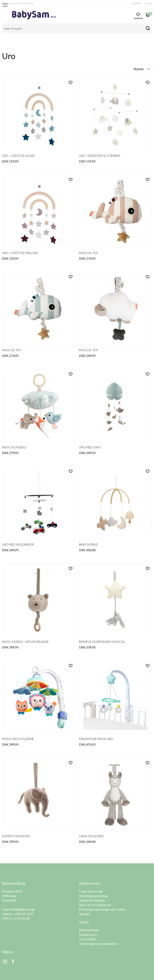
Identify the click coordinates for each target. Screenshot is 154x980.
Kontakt (137, 3)
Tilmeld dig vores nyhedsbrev (98, 928)
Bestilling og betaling (93, 880)
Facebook (13, 946)
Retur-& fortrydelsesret (95, 889)
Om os (148, 3)
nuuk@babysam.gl (22, 894)
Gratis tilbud (87, 923)
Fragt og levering (91, 876)
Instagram (5, 946)
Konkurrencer (88, 919)
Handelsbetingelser (92, 885)
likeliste (138, 18)
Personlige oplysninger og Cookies (102, 894)
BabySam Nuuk (89, 914)
